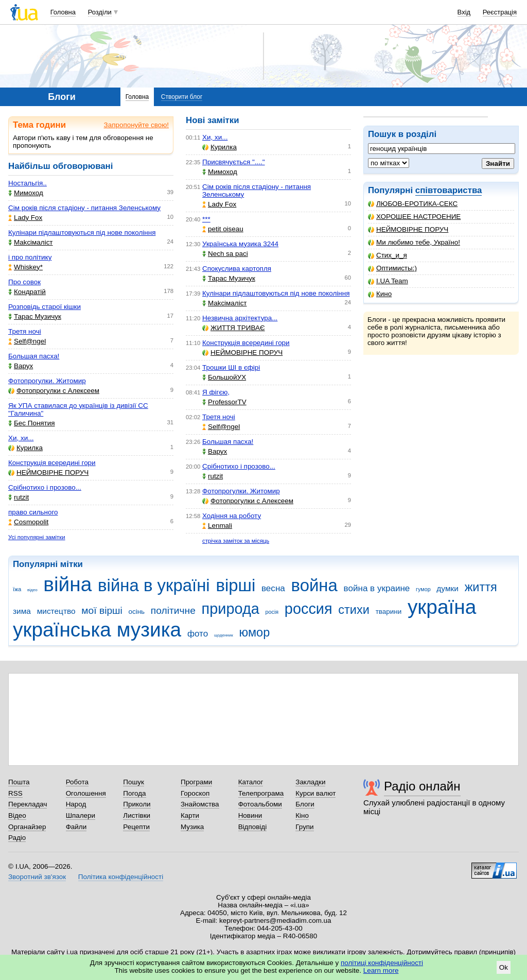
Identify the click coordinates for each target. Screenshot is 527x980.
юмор (255, 632)
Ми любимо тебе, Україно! (414, 242)
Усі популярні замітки (37, 537)
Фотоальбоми (260, 804)
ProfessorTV (224, 402)
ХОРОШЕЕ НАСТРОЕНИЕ (414, 217)
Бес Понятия (32, 423)
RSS (15, 793)
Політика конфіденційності (121, 877)
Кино (380, 294)
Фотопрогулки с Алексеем (54, 391)
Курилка (25, 448)
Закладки (310, 782)
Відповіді (253, 827)
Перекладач (28, 804)
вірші (235, 585)
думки (447, 588)
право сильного (33, 512)
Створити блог (182, 97)
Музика (192, 827)
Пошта (19, 782)
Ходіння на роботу (232, 516)
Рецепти (136, 827)
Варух (21, 366)
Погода (134, 793)
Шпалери (81, 815)
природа (231, 609)
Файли (76, 827)
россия (309, 609)
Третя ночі (25, 331)
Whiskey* (25, 267)
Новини (250, 815)
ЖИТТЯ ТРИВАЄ (234, 328)
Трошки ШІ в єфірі (231, 367)
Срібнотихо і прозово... (45, 487)
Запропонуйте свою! (136, 125)
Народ (76, 804)
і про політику (30, 257)
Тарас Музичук (35, 316)
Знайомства (200, 804)
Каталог (251, 782)
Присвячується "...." (234, 162)
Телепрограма (261, 793)
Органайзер (27, 827)
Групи (304, 827)
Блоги (305, 804)
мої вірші (102, 611)
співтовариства (449, 190)
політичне (173, 611)
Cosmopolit (28, 522)
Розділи (100, 12)
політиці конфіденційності (382, 963)
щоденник (224, 635)
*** (206, 219)
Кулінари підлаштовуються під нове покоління (82, 233)
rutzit (19, 497)
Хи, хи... (21, 438)
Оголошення (86, 793)
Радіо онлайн (422, 786)
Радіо (17, 838)
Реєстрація (500, 12)
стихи (354, 610)
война (314, 585)
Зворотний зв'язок (37, 877)
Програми (196, 782)
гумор (423, 589)
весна (273, 588)
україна (442, 607)
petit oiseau (223, 229)
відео (32, 590)
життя (481, 587)
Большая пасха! (34, 356)
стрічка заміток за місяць (236, 541)
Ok (504, 967)
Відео (17, 815)
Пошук (134, 782)
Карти (190, 815)
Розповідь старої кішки (45, 307)
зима (22, 611)
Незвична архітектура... (240, 318)
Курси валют (315, 793)
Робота (77, 782)
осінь (137, 612)
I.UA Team (388, 281)
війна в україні (154, 585)
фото (198, 634)
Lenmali (217, 526)
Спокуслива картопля (237, 269)
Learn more (381, 970)
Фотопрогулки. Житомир (47, 381)
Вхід (464, 12)
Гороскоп (195, 793)
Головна (63, 12)
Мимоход (26, 193)
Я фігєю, (216, 392)
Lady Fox (25, 218)
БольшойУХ (224, 377)
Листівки (137, 815)
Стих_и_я (388, 255)
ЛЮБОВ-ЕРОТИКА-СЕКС (413, 204)
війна (67, 584)
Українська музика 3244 (240, 244)
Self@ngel (27, 341)
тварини (389, 612)
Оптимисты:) (392, 268)
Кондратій (27, 292)
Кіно (302, 815)
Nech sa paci (225, 254)
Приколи (137, 804)
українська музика (97, 630)
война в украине (377, 588)
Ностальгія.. (28, 183)
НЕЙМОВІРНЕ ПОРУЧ (408, 229)
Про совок (24, 282)
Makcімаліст (31, 242)
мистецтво (56, 611)
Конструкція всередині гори (52, 463)
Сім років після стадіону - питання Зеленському (84, 208)
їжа (17, 589)
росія (272, 612)
